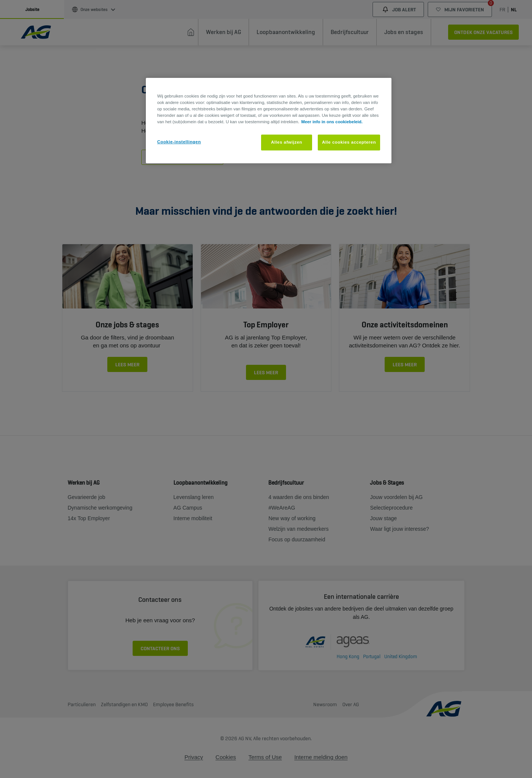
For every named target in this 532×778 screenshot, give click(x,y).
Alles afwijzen (287, 142)
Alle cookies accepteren (349, 142)
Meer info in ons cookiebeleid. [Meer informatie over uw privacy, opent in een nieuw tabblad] (332, 122)
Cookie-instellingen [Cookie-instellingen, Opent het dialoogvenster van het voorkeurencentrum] (179, 142)
